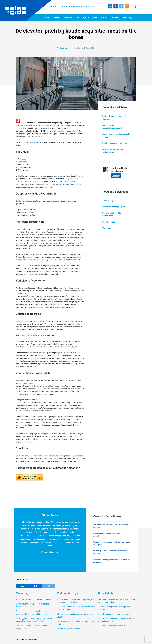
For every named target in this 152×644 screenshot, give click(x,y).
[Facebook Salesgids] (116, 8)
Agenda (86, 17)
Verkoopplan (108, 228)
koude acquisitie (35, 142)
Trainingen (114, 17)
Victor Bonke (78, 48)
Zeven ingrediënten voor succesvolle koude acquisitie (57, 184)
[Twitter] (49, 586)
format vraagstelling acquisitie (35, 125)
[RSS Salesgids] (127, 8)
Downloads (68, 17)
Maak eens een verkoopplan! (115, 143)
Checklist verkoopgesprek (114, 207)
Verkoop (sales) (64, 48)
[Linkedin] (22, 586)
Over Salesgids (128, 17)
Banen (95, 17)
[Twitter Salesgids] (121, 8)
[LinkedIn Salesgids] (110, 8)
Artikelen (56, 17)
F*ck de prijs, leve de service (69, 629)
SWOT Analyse (109, 201)
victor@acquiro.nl (52, 552)
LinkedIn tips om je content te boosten (114, 614)
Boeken (104, 17)
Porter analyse (109, 222)
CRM (77, 17)
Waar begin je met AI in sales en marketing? (34, 599)
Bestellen (116, 176)
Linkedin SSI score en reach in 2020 (113, 626)
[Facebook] (35, 586)
